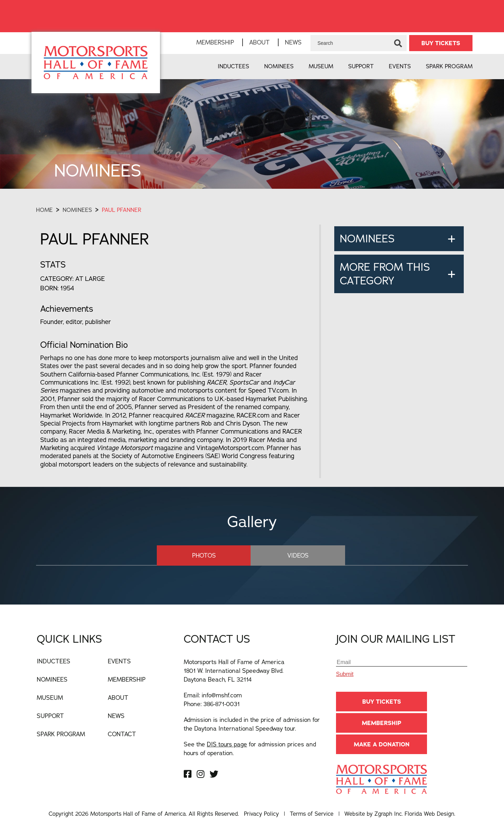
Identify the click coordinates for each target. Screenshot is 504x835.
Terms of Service (312, 814)
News (293, 42)
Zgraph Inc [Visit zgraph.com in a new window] (388, 814)
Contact (122, 734)
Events (400, 66)
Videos (297, 555)
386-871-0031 (222, 704)
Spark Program (449, 66)
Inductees (233, 66)
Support (361, 66)
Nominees (279, 66)
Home (44, 210)
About (260, 42)
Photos (204, 555)
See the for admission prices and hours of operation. (250, 748)
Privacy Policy (261, 814)
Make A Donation (382, 744)
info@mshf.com (222, 695)
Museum (321, 66)
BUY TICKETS (441, 43)
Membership (215, 42)
